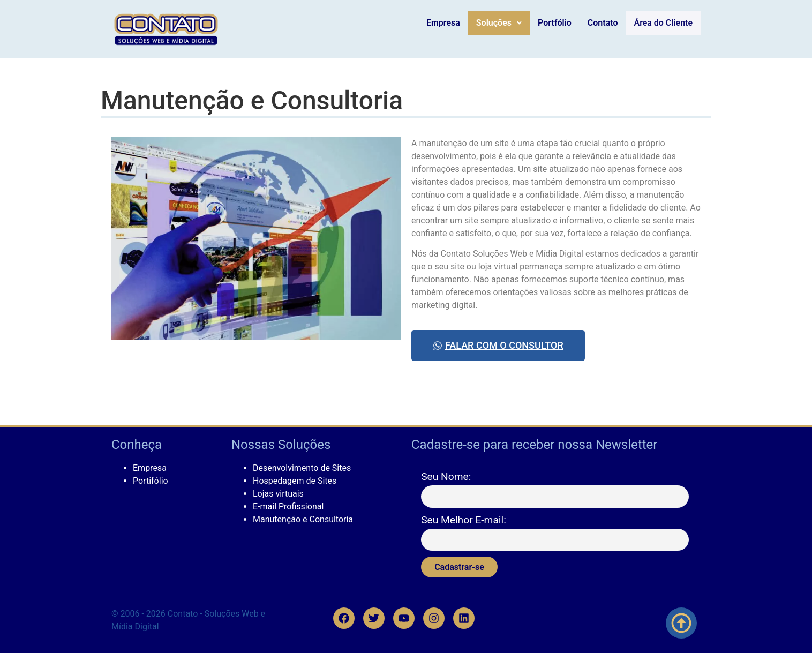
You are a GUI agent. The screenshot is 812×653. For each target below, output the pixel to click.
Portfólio (558, 23)
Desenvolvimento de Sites (302, 468)
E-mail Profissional (288, 506)
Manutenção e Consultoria (303, 519)
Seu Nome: (446, 476)
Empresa (446, 23)
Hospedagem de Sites (295, 481)
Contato (606, 23)
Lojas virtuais (278, 494)
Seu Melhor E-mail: (464, 520)
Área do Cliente (665, 23)
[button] (502, 23)
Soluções (502, 23)
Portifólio (151, 481)
